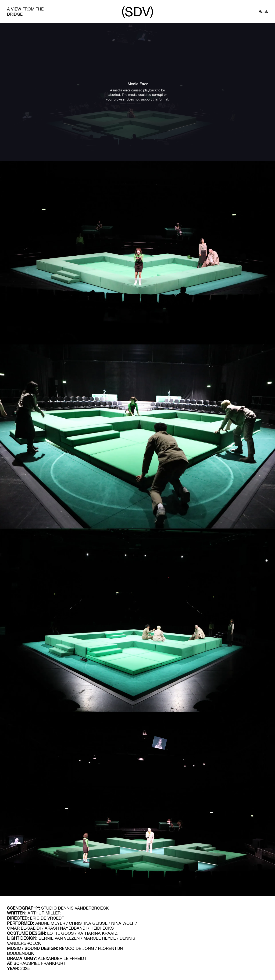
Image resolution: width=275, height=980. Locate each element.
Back (263, 12)
